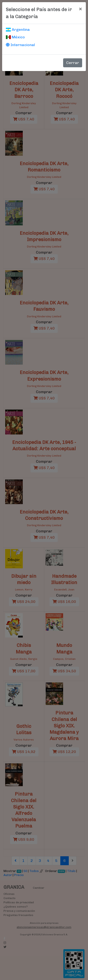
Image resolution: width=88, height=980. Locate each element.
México (15, 37)
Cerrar (73, 63)
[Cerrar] (80, 9)
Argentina (18, 30)
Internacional (20, 45)
